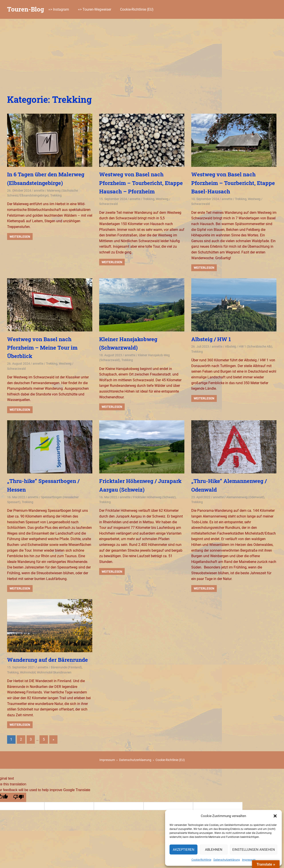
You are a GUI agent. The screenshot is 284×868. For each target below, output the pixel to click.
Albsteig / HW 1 (211, 339)
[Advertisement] (142, 52)
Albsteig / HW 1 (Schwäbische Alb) (249, 346)
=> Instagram (59, 9)
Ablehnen (214, 850)
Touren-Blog (26, 9)
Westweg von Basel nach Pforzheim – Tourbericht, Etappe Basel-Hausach (233, 183)
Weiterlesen (20, 237)
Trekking (56, 195)
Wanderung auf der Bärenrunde (47, 660)
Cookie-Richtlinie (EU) (137, 9)
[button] (275, 816)
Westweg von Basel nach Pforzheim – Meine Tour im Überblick (42, 348)
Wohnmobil (28, 672)
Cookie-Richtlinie (201, 860)
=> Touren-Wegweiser (95, 9)
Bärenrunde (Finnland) (66, 667)
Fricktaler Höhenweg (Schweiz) (154, 497)
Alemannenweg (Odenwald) (245, 497)
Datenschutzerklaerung (135, 760)
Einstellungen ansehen (254, 850)
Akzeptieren (184, 850)
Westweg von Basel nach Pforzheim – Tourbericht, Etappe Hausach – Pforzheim (141, 183)
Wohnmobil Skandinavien (54, 672)
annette (39, 191)
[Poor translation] (18, 797)
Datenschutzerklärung (227, 860)
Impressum (249, 860)
